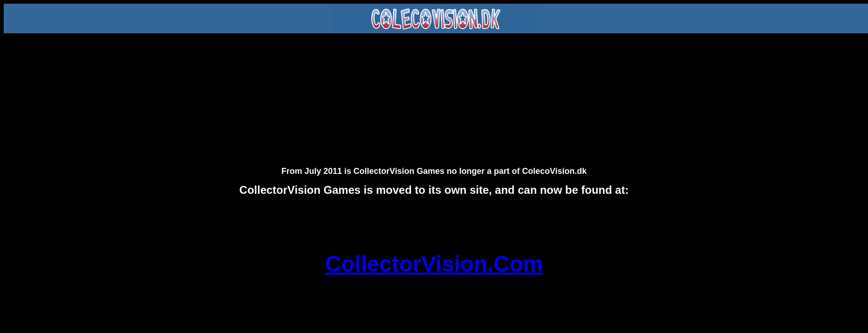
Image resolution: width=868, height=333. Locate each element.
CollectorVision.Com (434, 264)
